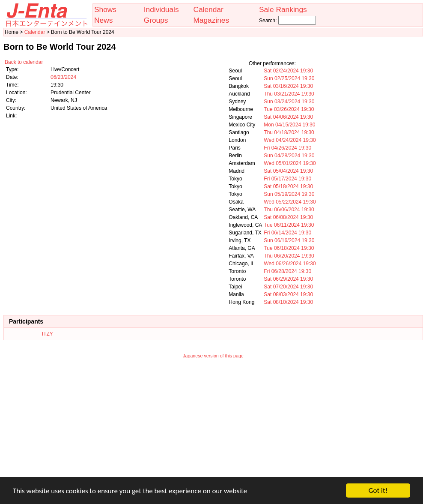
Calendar (208, 9)
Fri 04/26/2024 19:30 (287, 148)
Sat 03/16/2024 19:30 (288, 86)
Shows (105, 9)
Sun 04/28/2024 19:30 (289, 156)
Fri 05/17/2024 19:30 (287, 179)
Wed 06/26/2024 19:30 (290, 264)
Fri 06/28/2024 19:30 (287, 271)
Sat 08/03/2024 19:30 (288, 294)
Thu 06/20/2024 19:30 (289, 256)
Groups (156, 20)
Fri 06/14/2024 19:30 (287, 233)
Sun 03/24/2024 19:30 (289, 102)
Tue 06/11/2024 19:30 (289, 225)
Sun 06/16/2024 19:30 (289, 240)
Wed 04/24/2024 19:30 (290, 140)
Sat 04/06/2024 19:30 (288, 117)
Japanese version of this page (213, 356)
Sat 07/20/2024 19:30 (288, 287)
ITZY (48, 334)
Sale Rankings (283, 9)
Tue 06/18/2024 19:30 (289, 248)
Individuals (161, 9)
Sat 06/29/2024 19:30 (288, 279)
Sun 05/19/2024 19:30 (289, 194)
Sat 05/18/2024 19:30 (288, 186)
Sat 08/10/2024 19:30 (288, 302)
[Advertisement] (213, 423)
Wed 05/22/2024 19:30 (290, 202)
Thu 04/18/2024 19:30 (289, 132)
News (103, 20)
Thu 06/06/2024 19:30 (289, 210)
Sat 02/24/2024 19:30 (288, 71)
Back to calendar (24, 62)
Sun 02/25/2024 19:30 (289, 78)
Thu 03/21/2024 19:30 (289, 94)
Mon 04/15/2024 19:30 (289, 125)
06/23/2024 (63, 77)
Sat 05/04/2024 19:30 (288, 171)
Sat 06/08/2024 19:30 (288, 217)
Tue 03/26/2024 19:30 (289, 109)
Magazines (211, 20)
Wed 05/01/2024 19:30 (290, 163)
